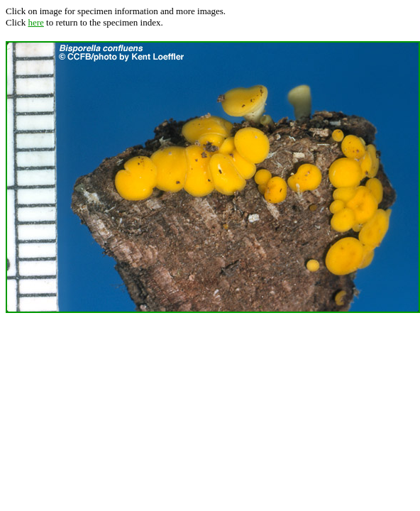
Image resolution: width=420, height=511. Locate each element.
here (35, 22)
